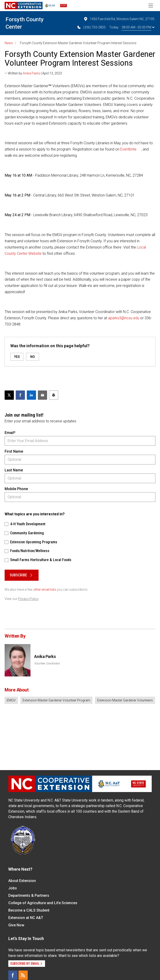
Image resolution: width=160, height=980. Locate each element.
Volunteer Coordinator (47, 664)
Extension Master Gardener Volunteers (125, 700)
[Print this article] (54, 395)
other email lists (45, 590)
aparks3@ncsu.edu (124, 318)
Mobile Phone (16, 489)
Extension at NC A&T (26, 918)
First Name (14, 451)
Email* (10, 433)
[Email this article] (42, 395)
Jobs (13, 888)
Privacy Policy (28, 599)
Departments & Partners (29, 896)
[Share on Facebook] (20, 395)
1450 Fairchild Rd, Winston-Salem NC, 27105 (119, 19)
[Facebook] (13, 975)
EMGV (11, 700)
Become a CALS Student (29, 910)
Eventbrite (128, 149)
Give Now (16, 925)
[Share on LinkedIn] (31, 395)
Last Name (14, 470)
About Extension (22, 881)
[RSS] (23, 975)
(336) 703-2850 (91, 27)
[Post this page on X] (9, 395)
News (9, 43)
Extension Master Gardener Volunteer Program (56, 700)
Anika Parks (32, 73)
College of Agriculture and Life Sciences (43, 903)
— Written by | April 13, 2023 (33, 73)
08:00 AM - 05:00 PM (138, 27)
